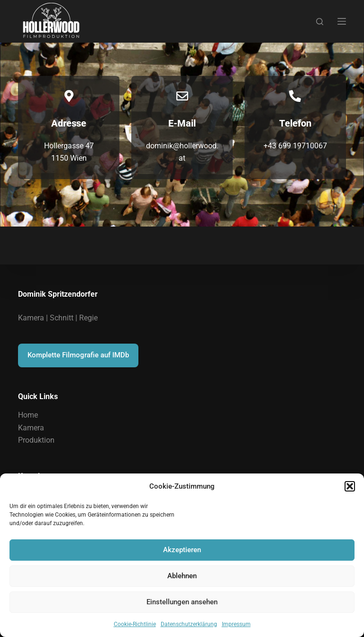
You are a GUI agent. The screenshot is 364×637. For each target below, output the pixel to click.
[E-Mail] (182, 96)
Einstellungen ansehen (182, 602)
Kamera (31, 428)
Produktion (36, 440)
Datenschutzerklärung (189, 624)
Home (28, 415)
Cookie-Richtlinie (135, 624)
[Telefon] (295, 96)
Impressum (236, 624)
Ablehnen (182, 576)
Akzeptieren (182, 550)
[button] (350, 486)
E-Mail (182, 123)
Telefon (295, 123)
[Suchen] (320, 22)
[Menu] (342, 21)
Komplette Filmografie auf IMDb (78, 355)
